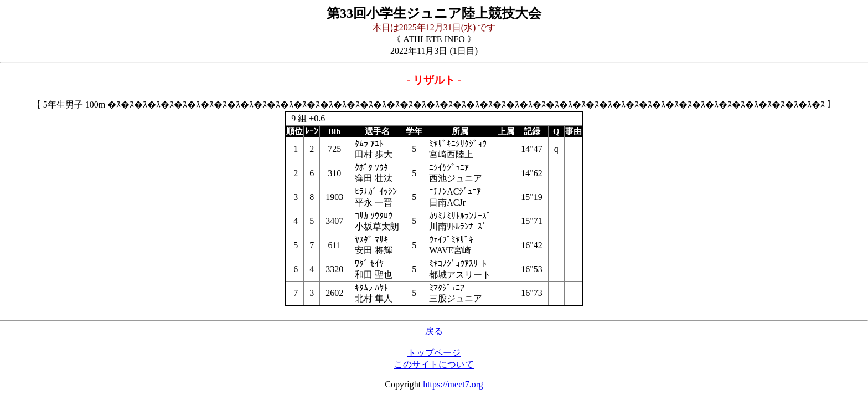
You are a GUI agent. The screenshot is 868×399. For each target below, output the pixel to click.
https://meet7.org (453, 384)
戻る (434, 331)
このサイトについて (434, 364)
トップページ (434, 353)
